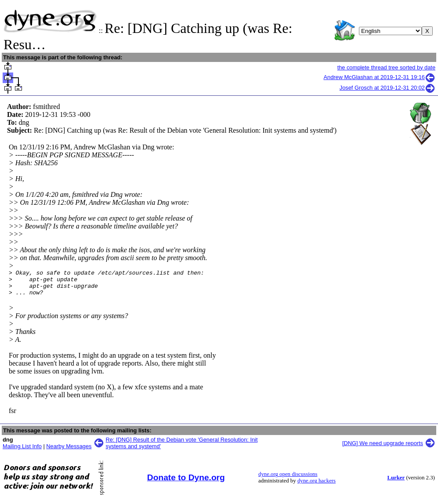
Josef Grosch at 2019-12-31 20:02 (387, 88)
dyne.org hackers (317, 486)
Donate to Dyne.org (186, 483)
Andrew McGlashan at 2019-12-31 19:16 (380, 77)
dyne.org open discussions (288, 479)
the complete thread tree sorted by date (386, 67)
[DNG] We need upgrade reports (383, 448)
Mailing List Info (22, 451)
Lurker (396, 483)
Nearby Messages (69, 451)
